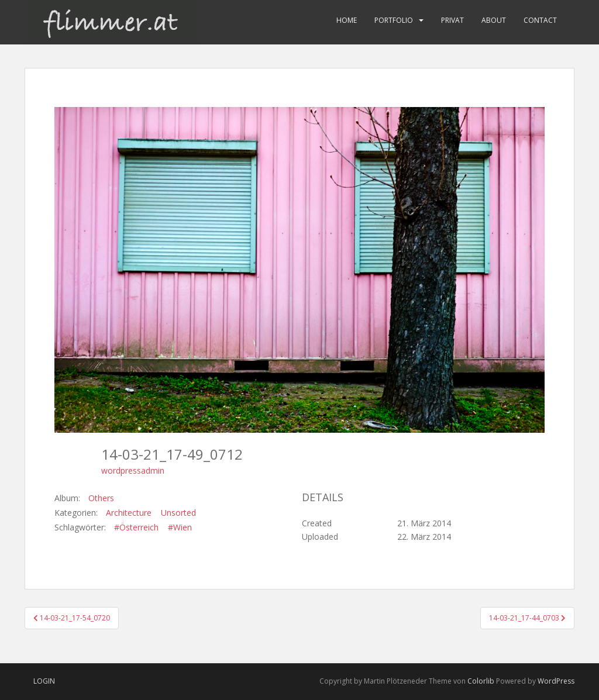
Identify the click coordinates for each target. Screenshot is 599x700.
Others (101, 498)
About (494, 20)
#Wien (180, 527)
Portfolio (394, 20)
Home (347, 20)
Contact (540, 20)
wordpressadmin (133, 470)
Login (44, 681)
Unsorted (178, 513)
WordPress (556, 681)
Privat (452, 20)
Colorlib (481, 681)
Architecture (129, 513)
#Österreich (136, 527)
